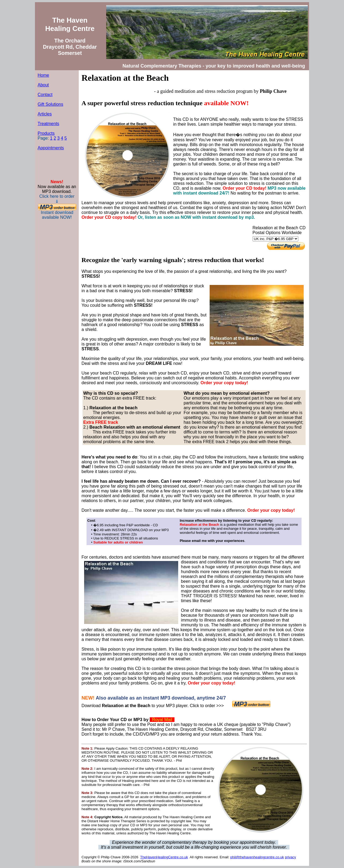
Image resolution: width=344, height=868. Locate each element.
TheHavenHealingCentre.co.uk (164, 857)
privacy (290, 857)
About (43, 85)
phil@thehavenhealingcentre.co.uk (257, 857)
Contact (45, 95)
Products (46, 133)
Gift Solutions (50, 104)
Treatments (48, 124)
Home (43, 75)
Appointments (51, 148)
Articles (45, 114)
